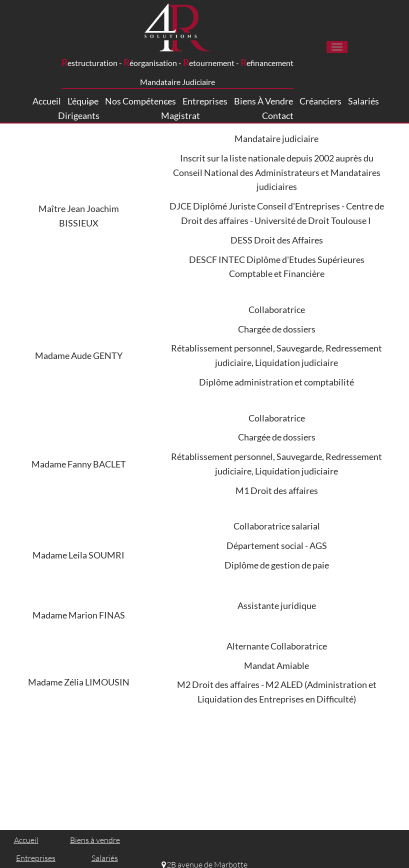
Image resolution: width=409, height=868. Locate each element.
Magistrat (180, 115)
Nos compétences (140, 101)
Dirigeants (79, 115)
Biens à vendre (263, 101)
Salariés (363, 101)
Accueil (47, 101)
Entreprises (205, 101)
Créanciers (320, 101)
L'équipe (83, 101)
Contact (278, 115)
